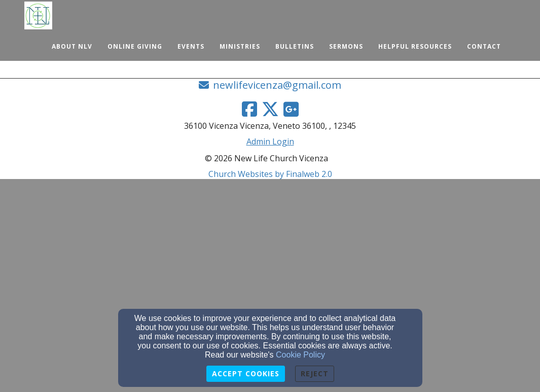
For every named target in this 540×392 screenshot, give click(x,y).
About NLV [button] (72, 46)
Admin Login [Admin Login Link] (270, 141)
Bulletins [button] (295, 46)
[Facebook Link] (249, 109)
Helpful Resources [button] (415, 46)
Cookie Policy (300, 355)
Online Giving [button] (135, 46)
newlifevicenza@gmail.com (277, 85)
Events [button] (191, 46)
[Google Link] (291, 109)
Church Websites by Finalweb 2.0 (270, 174)
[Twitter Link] (270, 109)
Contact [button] (484, 46)
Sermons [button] (346, 46)
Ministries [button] (240, 46)
